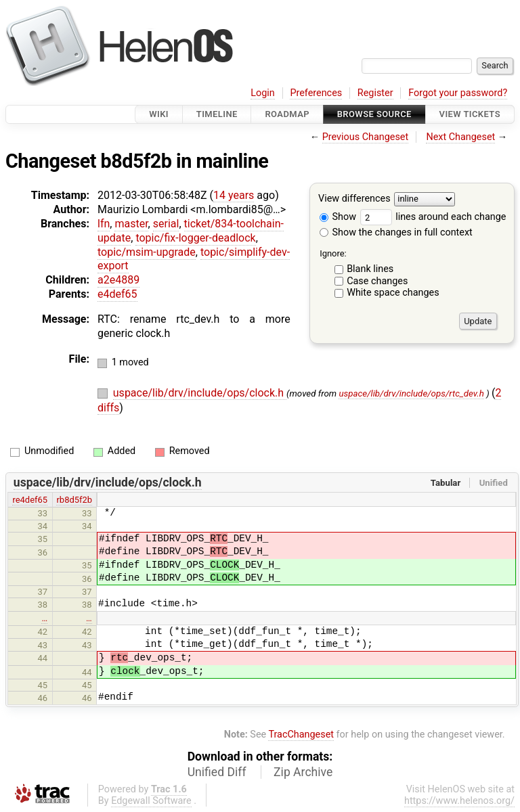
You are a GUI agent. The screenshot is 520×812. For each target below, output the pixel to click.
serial (166, 224)
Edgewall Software (151, 801)
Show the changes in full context (396, 232)
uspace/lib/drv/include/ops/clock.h (200, 393)
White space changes (393, 293)
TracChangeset (301, 735)
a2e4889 (118, 280)
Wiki (159, 114)
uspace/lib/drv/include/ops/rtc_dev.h (411, 393)
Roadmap (287, 114)
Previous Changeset (366, 137)
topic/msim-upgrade (147, 252)
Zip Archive (303, 772)
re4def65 (30, 500)
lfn (104, 224)
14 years (234, 195)
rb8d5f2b (74, 500)
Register (375, 93)
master (131, 224)
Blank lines (370, 269)
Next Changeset (460, 137)
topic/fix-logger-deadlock (195, 238)
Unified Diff (217, 772)
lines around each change (433, 217)
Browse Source (374, 114)
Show (338, 217)
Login (263, 93)
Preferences (316, 93)
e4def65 (117, 294)
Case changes (377, 281)
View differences (354, 199)
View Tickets (470, 114)
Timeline (217, 114)
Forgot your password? (458, 93)
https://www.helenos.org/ (459, 801)
